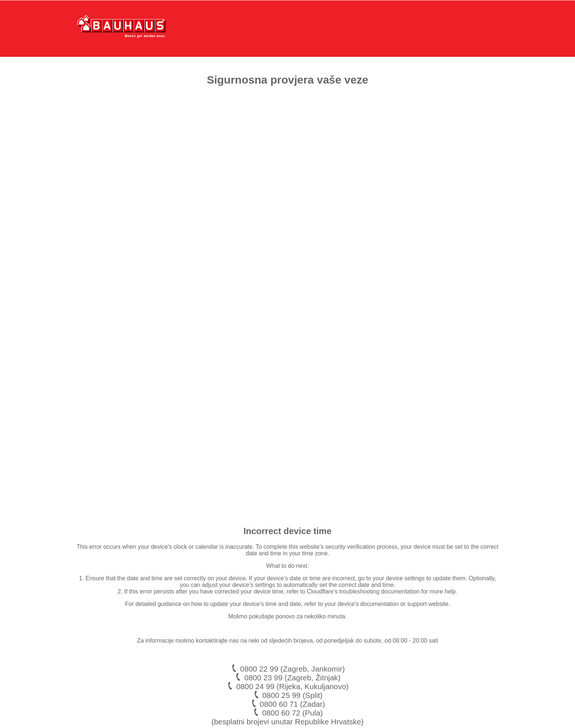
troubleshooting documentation (379, 591)
